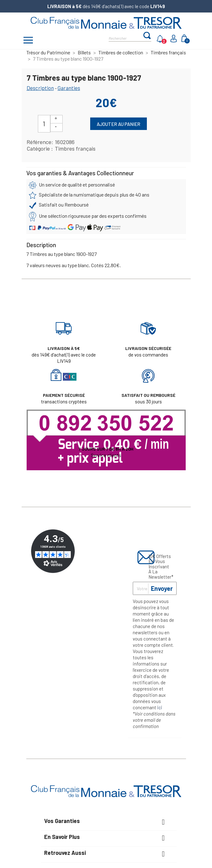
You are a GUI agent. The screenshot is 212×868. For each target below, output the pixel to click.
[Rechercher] (126, 38)
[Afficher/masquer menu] (28, 41)
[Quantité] (44, 124)
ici (160, 707)
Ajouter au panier (119, 124)
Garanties (69, 88)
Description (40, 88)
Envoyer (162, 588)
